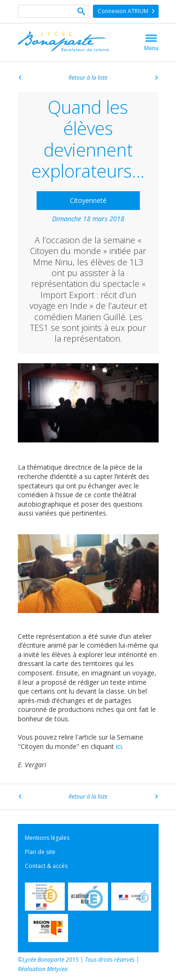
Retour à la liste (88, 78)
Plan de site (40, 852)
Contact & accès (46, 866)
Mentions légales (47, 838)
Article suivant (157, 79)
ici (119, 746)
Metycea (57, 969)
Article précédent (20, 79)
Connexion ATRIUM (123, 11)
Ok (81, 12)
